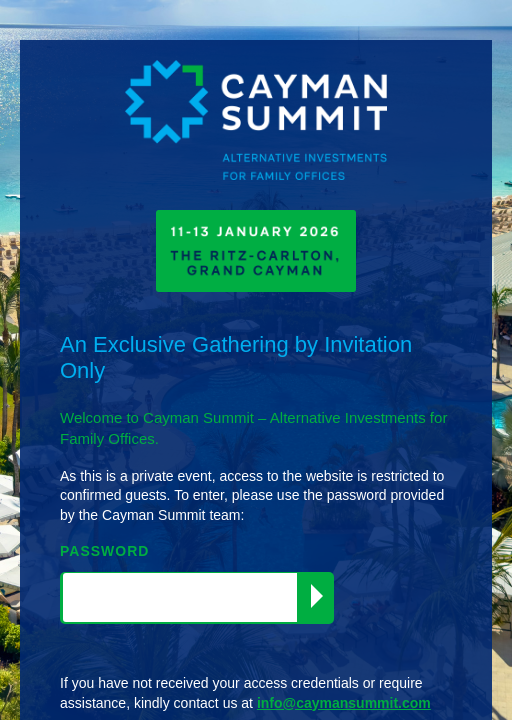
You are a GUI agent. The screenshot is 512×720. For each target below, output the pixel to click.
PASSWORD (104, 551)
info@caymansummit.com (344, 703)
